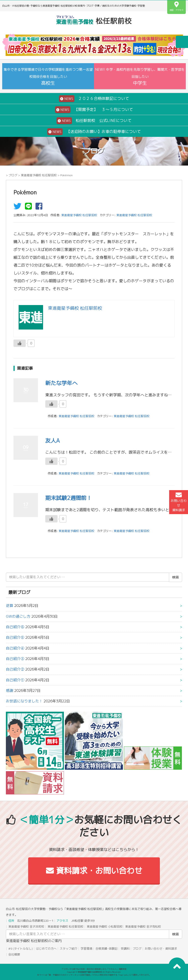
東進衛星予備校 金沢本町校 (26, 927)
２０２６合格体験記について (94, 99)
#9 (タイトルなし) (21, 949)
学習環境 (86, 949)
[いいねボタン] (20, 343)
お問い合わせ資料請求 (179, 502)
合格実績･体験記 (106, 949)
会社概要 (14, 954)
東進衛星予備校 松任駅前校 (39, 175)
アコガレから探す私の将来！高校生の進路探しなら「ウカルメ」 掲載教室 (94, 969)
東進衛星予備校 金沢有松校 (143, 927)
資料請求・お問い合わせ (94, 871)
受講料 (125, 949)
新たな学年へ (61, 383)
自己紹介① (15, 680)
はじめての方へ (46, 949)
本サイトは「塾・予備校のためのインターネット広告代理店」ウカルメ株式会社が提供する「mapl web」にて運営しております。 (94, 975)
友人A (53, 441)
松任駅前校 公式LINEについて (94, 121)
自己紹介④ (15, 648)
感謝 (10, 691)
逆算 (10, 606)
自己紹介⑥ (15, 627)
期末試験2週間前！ (69, 498)
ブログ (13, 175)
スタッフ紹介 (69, 949)
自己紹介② (15, 669)
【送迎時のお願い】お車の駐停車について (94, 132)
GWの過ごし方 (18, 616)
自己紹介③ (15, 659)
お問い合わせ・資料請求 (161, 949)
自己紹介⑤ (15, 637)
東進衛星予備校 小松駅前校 (105, 927)
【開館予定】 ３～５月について (94, 110)
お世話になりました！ (24, 701)
